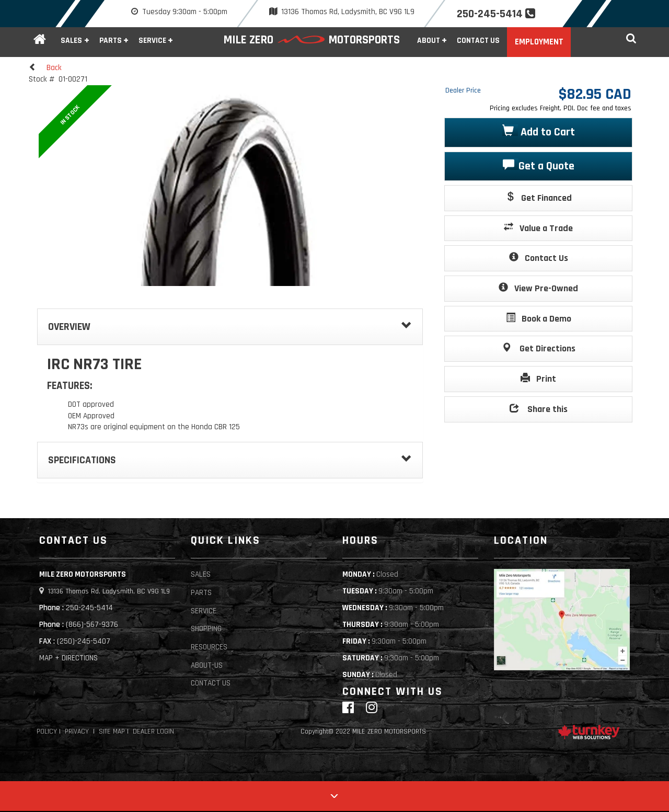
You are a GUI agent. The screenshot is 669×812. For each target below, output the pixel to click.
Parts (201, 593)
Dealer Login (153, 732)
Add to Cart (539, 131)
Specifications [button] (230, 460)
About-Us (207, 665)
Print (538, 378)
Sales (201, 574)
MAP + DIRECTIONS (68, 658)
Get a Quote (539, 165)
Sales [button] (71, 41)
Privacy (77, 732)
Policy (47, 732)
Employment (539, 42)
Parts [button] (111, 41)
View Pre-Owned (538, 288)
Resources (209, 647)
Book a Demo (539, 318)
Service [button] (152, 41)
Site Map (112, 732)
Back (45, 67)
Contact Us (478, 41)
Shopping (206, 629)
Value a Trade (538, 228)
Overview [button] (230, 327)
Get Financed (539, 197)
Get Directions (539, 348)
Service (204, 611)
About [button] (429, 41)
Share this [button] (539, 409)
